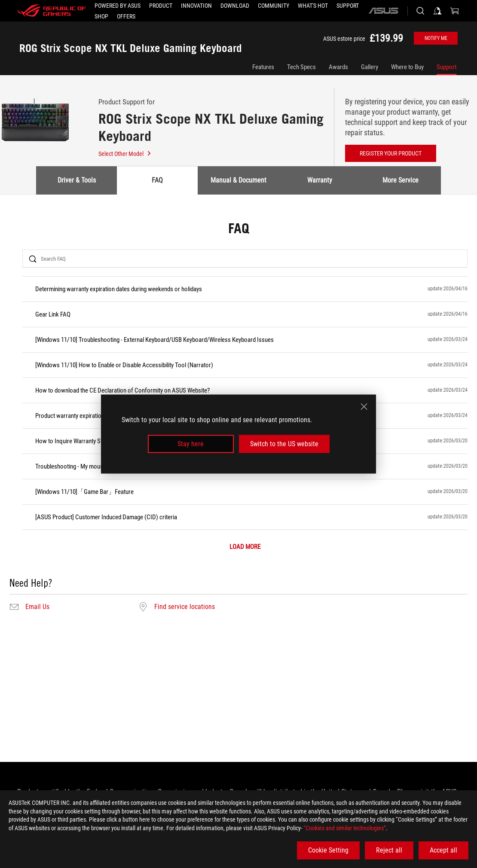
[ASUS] (383, 11)
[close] (364, 406)
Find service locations (185, 607)
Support (446, 67)
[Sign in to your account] (437, 11)
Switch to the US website (284, 444)
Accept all (443, 850)
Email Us (37, 607)
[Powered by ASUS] (118, 6)
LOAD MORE (245, 547)
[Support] (348, 6)
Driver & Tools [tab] (77, 180)
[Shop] (101, 16)
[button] (161, 6)
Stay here (191, 444)
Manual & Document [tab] (238, 180)
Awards (338, 67)
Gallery (370, 67)
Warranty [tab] (320, 180)
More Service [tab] (401, 180)
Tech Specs (301, 67)
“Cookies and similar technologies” (345, 828)
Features (263, 67)
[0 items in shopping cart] (455, 11)
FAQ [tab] (157, 180)
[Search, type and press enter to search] (420, 11)
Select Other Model (125, 154)
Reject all (389, 850)
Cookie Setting (328, 850)
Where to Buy (407, 67)
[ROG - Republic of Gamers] (52, 11)
